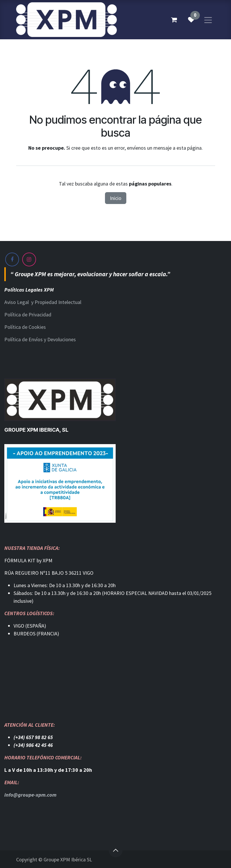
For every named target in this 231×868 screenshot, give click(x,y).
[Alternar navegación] (208, 20)
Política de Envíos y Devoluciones (40, 339)
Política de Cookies (25, 327)
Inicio (116, 198)
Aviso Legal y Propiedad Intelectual (43, 302)
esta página (189, 148)
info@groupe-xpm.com (30, 795)
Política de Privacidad (28, 315)
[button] (116, 850)
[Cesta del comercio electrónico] (174, 20)
